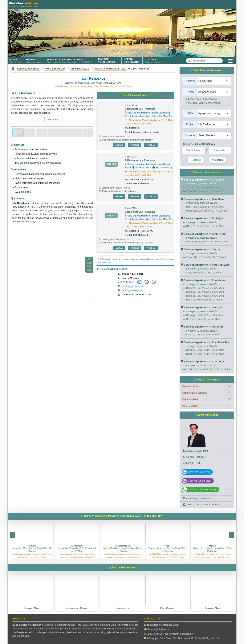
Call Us (151, 145)
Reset (196, 160)
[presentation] (12, 535)
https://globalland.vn (132, 290)
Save (119, 145)
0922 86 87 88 (127, 282)
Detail (135, 145)
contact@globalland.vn (133, 286)
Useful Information (207, 380)
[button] (30, 133)
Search (218, 160)
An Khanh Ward (142, 116)
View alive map (89, 265)
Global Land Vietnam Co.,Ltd (203, 505)
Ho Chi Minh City (162, 116)
